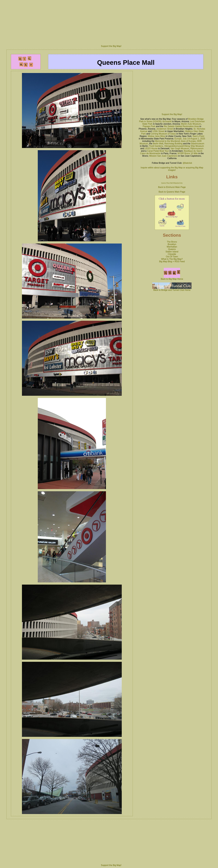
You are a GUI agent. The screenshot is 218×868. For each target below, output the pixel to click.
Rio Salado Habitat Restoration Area (181, 126)
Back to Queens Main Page (172, 192)
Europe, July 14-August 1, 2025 (190, 139)
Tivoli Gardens (156, 146)
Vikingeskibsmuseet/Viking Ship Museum (184, 146)
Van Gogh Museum (180, 148)
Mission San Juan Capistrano (163, 156)
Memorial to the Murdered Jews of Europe (175, 141)
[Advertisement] (111, 21)
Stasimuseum (198, 144)
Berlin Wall (158, 144)
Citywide (172, 254)
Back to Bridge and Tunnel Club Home (172, 289)
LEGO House (151, 148)
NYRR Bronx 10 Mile (188, 153)
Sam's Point (198, 136)
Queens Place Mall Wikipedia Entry (172, 183)
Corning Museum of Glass (163, 134)
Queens (172, 249)
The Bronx (172, 242)
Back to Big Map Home (172, 278)
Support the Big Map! (111, 46)
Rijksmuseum (197, 148)
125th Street (158, 131)
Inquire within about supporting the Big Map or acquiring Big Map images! (172, 169)
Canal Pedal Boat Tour (158, 151)
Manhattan (172, 247)
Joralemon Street (165, 129)
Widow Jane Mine (156, 136)
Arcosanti (167, 121)
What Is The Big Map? (172, 259)
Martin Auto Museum (191, 124)
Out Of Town (172, 257)
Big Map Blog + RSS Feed (172, 261)
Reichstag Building (173, 144)
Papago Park (149, 126)
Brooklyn (172, 244)
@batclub (187, 163)
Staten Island (172, 252)
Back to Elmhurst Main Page (172, 187)
